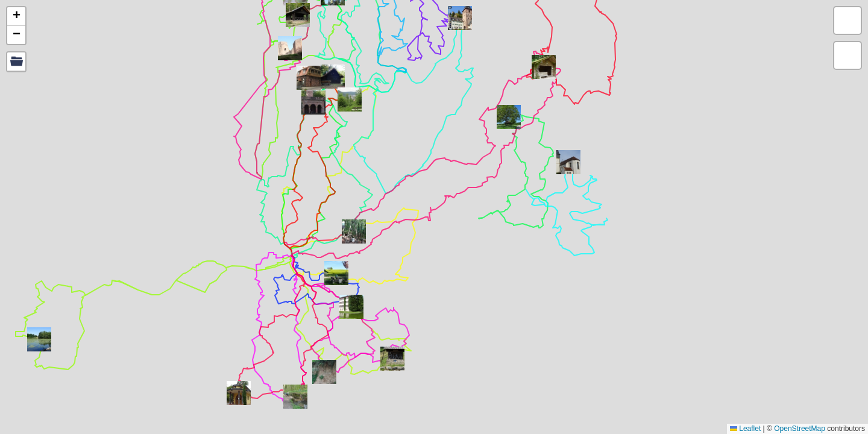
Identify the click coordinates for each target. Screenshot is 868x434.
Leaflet (745, 429)
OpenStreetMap (800, 429)
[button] (354, 231)
